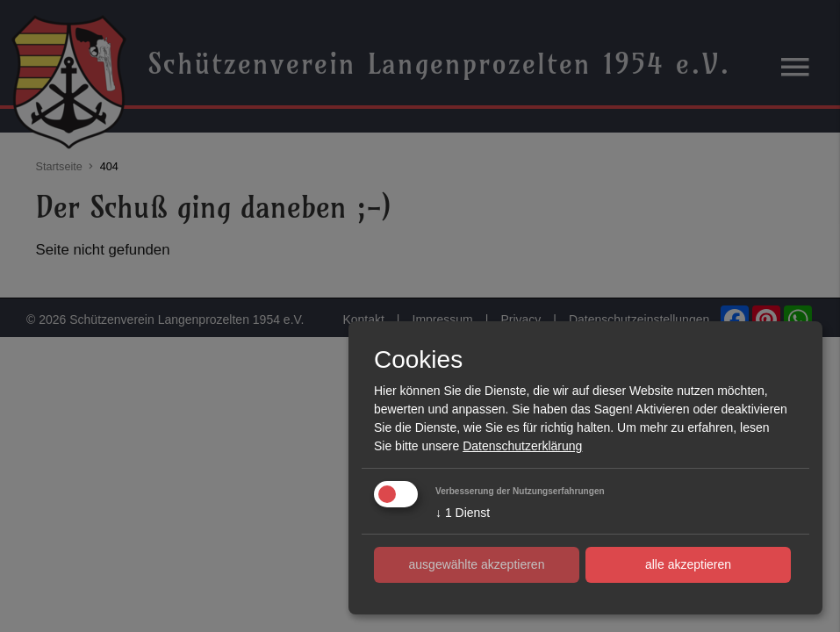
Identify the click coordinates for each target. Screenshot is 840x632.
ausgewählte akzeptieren (477, 564)
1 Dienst (463, 513)
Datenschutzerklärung (522, 446)
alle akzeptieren (688, 564)
